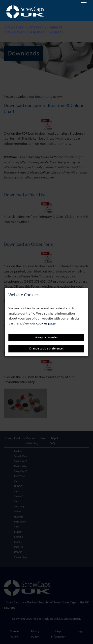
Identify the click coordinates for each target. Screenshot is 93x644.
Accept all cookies (46, 337)
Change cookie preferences (46, 348)
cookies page (46, 323)
